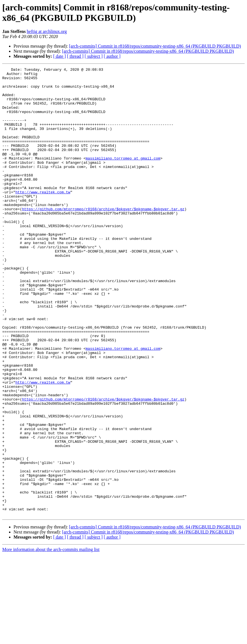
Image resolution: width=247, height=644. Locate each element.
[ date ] (59, 56)
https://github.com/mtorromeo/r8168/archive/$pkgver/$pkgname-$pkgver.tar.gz (103, 238)
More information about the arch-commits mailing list (51, 639)
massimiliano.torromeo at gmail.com (123, 177)
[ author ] (112, 56)
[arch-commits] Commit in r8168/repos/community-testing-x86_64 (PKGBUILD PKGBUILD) (155, 46)
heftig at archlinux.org (47, 31)
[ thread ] (75, 56)
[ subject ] (94, 56)
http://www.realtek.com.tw (43, 217)
